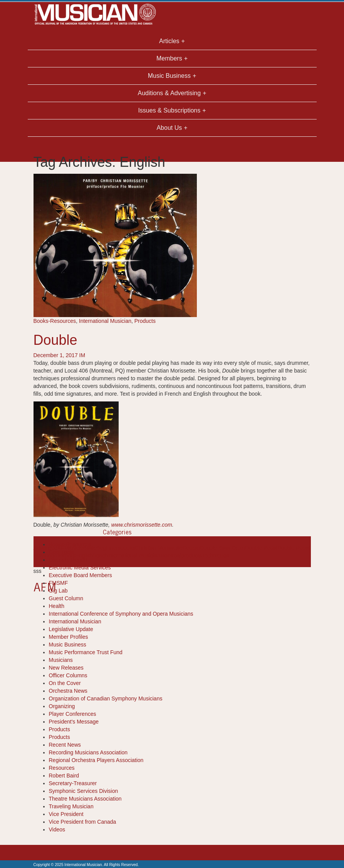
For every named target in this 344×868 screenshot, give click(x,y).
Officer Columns (68, 675)
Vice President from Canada (83, 822)
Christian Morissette (159, 548)
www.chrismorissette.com (142, 525)
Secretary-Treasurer (73, 783)
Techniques (216, 556)
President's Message (74, 722)
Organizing (62, 706)
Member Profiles (69, 637)
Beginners (108, 548)
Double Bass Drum (222, 548)
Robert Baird (64, 776)
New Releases (66, 668)
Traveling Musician (71, 806)
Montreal (171, 556)
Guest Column (66, 598)
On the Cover (65, 683)
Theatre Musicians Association (85, 799)
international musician (134, 556)
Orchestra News (68, 691)
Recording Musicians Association (88, 752)
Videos (57, 829)
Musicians (61, 660)
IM (82, 355)
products (191, 556)
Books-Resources (55, 321)
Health (57, 606)
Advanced (45, 548)
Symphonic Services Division (84, 791)
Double (55, 340)
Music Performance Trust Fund (86, 652)
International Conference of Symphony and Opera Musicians (121, 614)
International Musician (105, 321)
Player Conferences (73, 714)
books (128, 548)
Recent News (65, 745)
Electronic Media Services (80, 567)
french (100, 556)
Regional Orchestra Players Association (96, 760)
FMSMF (59, 583)
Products (145, 321)
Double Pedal (261, 548)
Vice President (66, 814)
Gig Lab (58, 591)
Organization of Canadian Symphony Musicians (106, 698)
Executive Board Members (81, 575)
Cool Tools (61, 552)
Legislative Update (71, 629)
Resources (62, 768)
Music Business (68, 645)
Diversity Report (68, 560)
